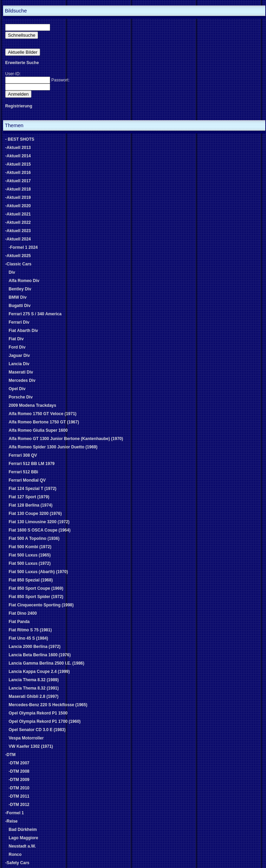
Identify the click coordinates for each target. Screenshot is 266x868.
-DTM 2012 (19, 805)
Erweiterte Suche (22, 63)
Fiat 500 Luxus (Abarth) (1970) (38, 572)
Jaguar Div (19, 356)
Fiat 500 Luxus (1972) (30, 563)
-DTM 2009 (19, 780)
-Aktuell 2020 (18, 206)
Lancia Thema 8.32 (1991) (34, 688)
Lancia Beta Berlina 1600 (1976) (40, 655)
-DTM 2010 (19, 788)
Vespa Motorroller (26, 738)
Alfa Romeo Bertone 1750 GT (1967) (44, 422)
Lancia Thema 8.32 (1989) (34, 680)
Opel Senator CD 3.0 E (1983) (37, 730)
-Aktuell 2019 (18, 198)
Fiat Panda (19, 622)
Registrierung (19, 106)
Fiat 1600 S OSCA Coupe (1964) (40, 530)
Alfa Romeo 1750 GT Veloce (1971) (43, 414)
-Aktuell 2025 (18, 256)
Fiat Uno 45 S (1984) (28, 638)
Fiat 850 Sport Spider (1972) (36, 597)
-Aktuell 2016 (18, 173)
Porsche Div (21, 397)
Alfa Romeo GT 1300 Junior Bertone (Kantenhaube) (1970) (66, 439)
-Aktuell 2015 (18, 164)
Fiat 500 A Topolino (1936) (34, 538)
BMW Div (18, 297)
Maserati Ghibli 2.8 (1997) (34, 696)
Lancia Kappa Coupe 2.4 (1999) (39, 672)
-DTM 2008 (19, 771)
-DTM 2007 (19, 763)
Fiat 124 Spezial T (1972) (33, 489)
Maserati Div (21, 372)
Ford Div (17, 347)
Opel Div (17, 389)
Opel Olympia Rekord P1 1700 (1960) (45, 721)
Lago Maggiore (23, 838)
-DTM (10, 755)
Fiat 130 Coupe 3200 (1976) (35, 514)
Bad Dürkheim (23, 830)
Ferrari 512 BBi (23, 472)
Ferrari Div (19, 322)
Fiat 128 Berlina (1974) (31, 505)
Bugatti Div (20, 306)
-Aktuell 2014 (18, 156)
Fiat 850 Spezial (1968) (31, 580)
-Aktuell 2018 (18, 189)
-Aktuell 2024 (18, 239)
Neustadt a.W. (22, 846)
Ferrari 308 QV (23, 455)
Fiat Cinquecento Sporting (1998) (41, 605)
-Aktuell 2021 (18, 214)
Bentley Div (20, 289)
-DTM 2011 (19, 796)
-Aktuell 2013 (18, 148)
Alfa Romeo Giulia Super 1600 (38, 430)
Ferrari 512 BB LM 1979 (32, 464)
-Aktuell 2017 (18, 181)
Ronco (15, 854)
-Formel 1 (15, 813)
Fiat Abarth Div (23, 331)
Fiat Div (16, 339)
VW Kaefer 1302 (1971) (31, 746)
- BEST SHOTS (20, 139)
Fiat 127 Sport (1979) (29, 497)
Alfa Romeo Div (24, 281)
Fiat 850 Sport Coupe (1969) (36, 588)
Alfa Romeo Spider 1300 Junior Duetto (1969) (53, 447)
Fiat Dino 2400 (23, 613)
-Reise (11, 821)
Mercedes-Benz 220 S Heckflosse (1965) (48, 705)
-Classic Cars (18, 264)
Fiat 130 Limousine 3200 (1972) (39, 522)
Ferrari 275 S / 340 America (35, 314)
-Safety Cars (17, 863)
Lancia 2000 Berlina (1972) (35, 647)
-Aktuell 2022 (18, 222)
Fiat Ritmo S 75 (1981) (30, 630)
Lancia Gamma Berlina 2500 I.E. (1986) (47, 663)
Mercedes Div (22, 380)
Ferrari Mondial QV (27, 480)
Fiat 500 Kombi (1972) (30, 547)
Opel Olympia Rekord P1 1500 (38, 713)
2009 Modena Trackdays (32, 405)
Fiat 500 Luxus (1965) (30, 555)
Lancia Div (19, 364)
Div (12, 272)
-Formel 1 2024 (23, 247)
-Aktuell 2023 (18, 231)
